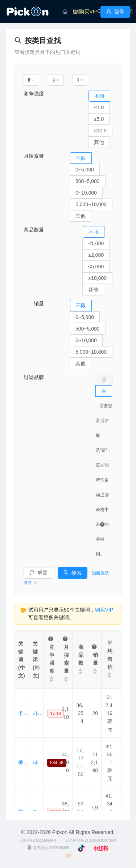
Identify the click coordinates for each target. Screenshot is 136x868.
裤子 (23, 762)
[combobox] (31, 80)
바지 (38, 762)
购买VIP (104, 610)
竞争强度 (34, 94)
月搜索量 (34, 156)
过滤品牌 (34, 377)
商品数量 (34, 230)
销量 (34, 303)
